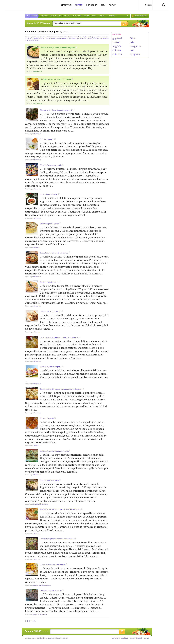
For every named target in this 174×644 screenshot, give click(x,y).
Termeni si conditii (136, 638)
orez (132, 50)
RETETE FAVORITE (141, 16)
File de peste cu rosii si (53, 565)
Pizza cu (47, 418)
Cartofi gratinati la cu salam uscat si (61, 389)
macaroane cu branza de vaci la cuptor (62, 37)
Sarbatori (111, 16)
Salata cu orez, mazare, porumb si (58, 48)
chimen (117, 50)
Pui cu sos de (49, 480)
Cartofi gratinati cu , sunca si (59, 337)
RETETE (35, 16)
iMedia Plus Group (46, 638)
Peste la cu (51, 366)
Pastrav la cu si (57, 539)
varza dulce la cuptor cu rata (83, 37)
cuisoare (117, 54)
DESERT (86, 16)
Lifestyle (66, 5)
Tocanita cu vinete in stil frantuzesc (54, 253)
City (103, 5)
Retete (79, 7)
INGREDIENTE (117, 34)
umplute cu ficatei (51, 590)
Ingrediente (124, 638)
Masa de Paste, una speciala (51, 165)
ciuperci (90, 39)
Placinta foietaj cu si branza (54, 451)
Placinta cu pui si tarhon (50, 282)
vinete (116, 42)
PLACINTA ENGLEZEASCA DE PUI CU (60, 509)
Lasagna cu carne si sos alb (50, 311)
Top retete (115, 638)
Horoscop (92, 5)
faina (133, 38)
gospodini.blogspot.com (37, 504)
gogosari (117, 38)
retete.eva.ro (34, 71)
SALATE (67, 16)
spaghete (135, 54)
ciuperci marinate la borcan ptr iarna (44, 39)
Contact (146, 638)
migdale (117, 46)
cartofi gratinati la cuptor (64, 39)
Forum (112, 5)
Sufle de (47, 139)
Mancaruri (77, 16)
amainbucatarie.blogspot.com (38, 585)
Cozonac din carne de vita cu (56, 79)
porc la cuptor (45, 37)
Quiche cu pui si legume (49, 224)
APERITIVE (44, 16)
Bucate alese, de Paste (49, 194)
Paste (94, 16)
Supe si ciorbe (56, 16)
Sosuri (102, 16)
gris (132, 42)
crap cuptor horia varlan (80, 39)
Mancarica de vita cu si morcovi (56, 110)
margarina (136, 46)
